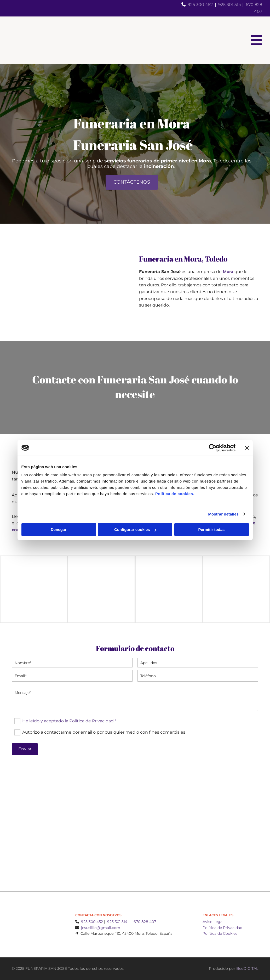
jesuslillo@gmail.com (101, 928)
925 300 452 (200, 5)
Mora (228, 272)
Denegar (59, 529)
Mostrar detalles (223, 514)
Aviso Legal (213, 922)
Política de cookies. (175, 494)
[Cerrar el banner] (247, 448)
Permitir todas (212, 529)
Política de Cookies (220, 933)
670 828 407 (145, 922)
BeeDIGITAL (247, 968)
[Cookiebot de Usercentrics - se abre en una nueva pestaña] (213, 448)
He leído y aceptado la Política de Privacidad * (69, 721)
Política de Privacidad (222, 928)
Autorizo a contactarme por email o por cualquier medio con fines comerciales (104, 732)
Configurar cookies (135, 529)
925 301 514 (230, 5)
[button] (132, 182)
